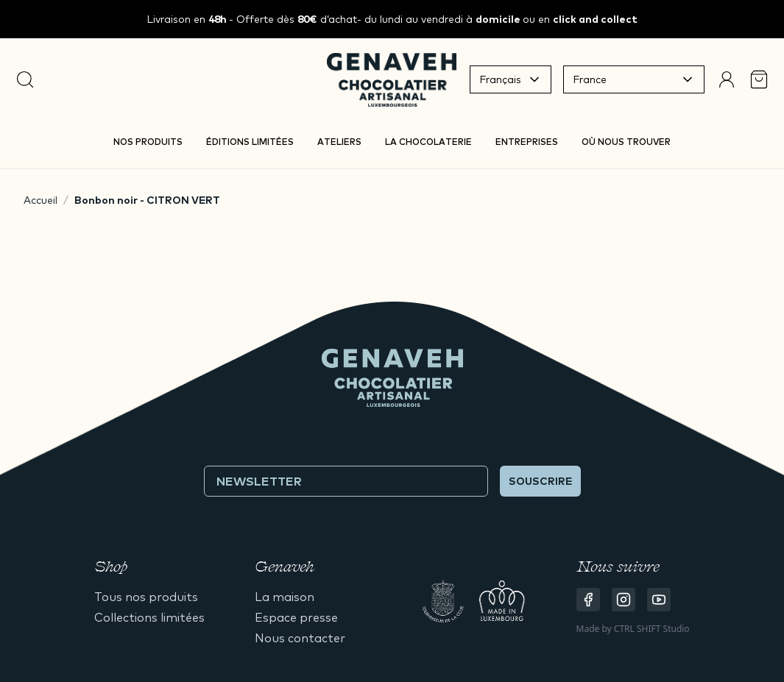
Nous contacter (300, 638)
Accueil (40, 200)
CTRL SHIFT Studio (652, 629)
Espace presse (296, 617)
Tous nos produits (146, 597)
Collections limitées (149, 617)
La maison (285, 597)
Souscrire (540, 481)
